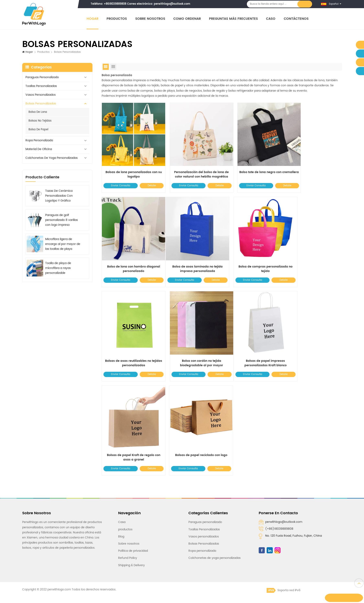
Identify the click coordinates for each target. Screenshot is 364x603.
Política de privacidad (133, 436)
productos (125, 415)
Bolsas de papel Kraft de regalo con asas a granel (191, 343)
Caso (272, 19)
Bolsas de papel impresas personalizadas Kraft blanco (130, 343)
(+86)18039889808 (279, 414)
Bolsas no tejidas (40, 121)
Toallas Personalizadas (41, 86)
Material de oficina (39, 150)
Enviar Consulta (119, 179)
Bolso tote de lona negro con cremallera (252, 168)
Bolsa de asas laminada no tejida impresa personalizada (130, 255)
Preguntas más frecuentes (234, 19)
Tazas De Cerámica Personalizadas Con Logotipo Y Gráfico (59, 196)
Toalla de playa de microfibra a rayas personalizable (58, 268)
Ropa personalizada (39, 141)
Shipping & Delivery (131, 450)
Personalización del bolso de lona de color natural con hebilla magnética (191, 168)
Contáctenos (297, 19)
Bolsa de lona (38, 112)
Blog (121, 422)
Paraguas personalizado (42, 77)
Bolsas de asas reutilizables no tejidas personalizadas (252, 255)
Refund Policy (128, 443)
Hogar (93, 19)
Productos (118, 19)
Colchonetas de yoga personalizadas (52, 158)
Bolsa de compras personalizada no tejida (191, 255)
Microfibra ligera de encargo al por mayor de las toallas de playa (63, 244)
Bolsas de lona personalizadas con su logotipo (130, 168)
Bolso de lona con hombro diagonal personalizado (313, 168)
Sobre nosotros (151, 19)
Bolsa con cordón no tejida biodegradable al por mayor (313, 255)
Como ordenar (188, 19)
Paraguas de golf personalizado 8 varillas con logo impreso (62, 220)
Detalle (146, 179)
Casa (122, 407)
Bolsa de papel (38, 130)
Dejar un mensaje (345, 598)
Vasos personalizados (41, 95)
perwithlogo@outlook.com (173, 4)
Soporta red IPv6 (284, 475)
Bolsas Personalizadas (41, 104)
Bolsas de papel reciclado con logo (252, 341)
